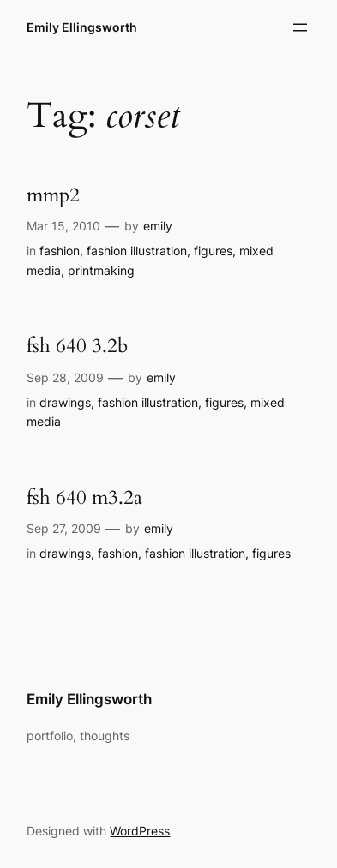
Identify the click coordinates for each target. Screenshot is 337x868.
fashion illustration (137, 251)
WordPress (140, 831)
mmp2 (53, 195)
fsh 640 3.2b (77, 346)
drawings (65, 402)
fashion (60, 251)
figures (213, 251)
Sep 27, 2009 (64, 528)
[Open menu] (300, 27)
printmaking (101, 270)
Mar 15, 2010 (63, 226)
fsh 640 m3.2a (84, 497)
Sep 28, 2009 (65, 377)
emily (158, 226)
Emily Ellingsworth (82, 27)
